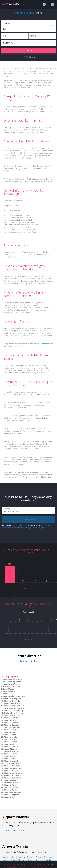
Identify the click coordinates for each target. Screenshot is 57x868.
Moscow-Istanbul (11, 715)
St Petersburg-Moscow (13, 682)
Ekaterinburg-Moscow (13, 713)
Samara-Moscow (11, 751)
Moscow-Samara (11, 747)
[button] (26, 589)
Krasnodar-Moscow (12, 703)
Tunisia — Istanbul (28, 661)
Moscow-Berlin (10, 759)
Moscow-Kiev (9, 694)
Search (29, 50)
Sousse (39, 860)
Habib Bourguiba (17, 857)
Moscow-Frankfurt (12, 727)
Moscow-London (11, 737)
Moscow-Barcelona (12, 766)
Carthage (48, 857)
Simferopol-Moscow (12, 687)
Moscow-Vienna (11, 735)
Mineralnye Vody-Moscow (14, 699)
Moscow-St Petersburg (13, 679)
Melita (5, 857)
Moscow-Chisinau (12, 725)
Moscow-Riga (10, 732)
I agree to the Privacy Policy (37, 528)
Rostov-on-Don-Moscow (14, 708)
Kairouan (30, 860)
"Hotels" (43, 344)
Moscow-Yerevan (11, 723)
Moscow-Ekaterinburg (13, 711)
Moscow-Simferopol (12, 684)
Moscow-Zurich (11, 785)
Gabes (14, 860)
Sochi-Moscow (9, 689)
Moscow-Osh (10, 797)
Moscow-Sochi (9, 691)
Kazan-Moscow (11, 749)
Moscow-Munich (11, 718)
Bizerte (21, 860)
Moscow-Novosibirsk (13, 761)
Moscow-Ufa (9, 739)
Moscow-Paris (10, 720)
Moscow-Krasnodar (12, 701)
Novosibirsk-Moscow (13, 763)
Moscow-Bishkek (11, 790)
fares (50, 475)
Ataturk (6, 831)
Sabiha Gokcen (18, 831)
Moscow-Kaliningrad (13, 768)
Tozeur (39, 857)
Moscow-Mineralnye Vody (14, 696)
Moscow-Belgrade (12, 795)
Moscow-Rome (10, 744)
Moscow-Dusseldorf (12, 792)
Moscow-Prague (11, 771)
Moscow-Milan (10, 780)
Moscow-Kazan (11, 742)
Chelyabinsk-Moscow (13, 783)
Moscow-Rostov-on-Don (14, 706)
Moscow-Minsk (10, 754)
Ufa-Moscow (9, 756)
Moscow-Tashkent (12, 787)
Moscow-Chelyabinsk (13, 778)
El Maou (31, 857)
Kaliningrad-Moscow (13, 775)
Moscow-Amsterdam (13, 773)
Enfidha (6, 860)
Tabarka (48, 860)
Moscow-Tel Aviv (11, 730)
